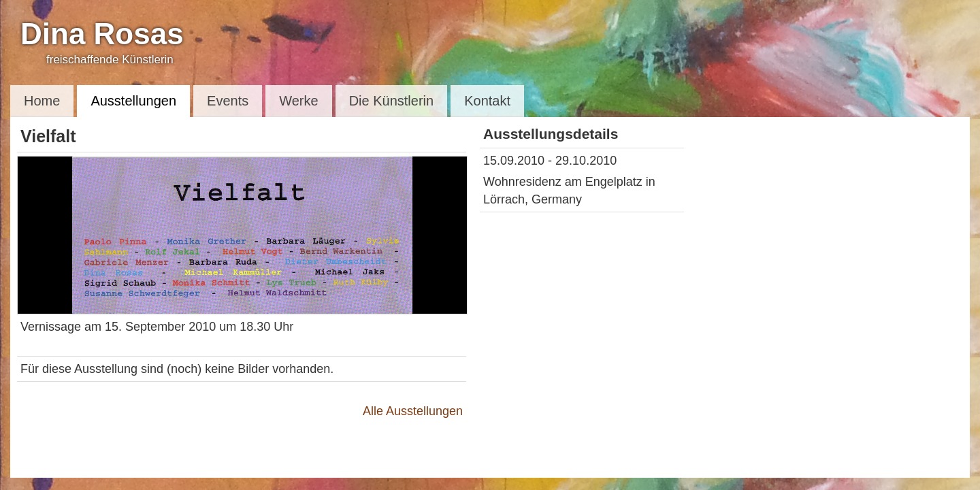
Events (228, 101)
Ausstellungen (133, 101)
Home (42, 101)
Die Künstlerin (392, 101)
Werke (298, 101)
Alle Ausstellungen (413, 411)
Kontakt (487, 101)
